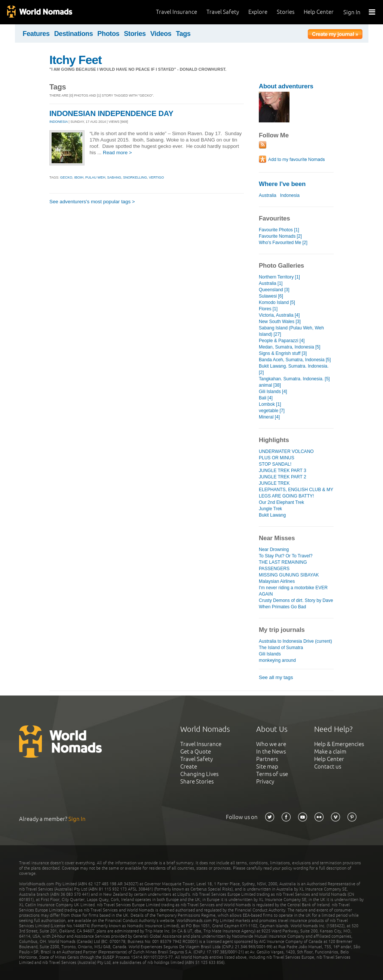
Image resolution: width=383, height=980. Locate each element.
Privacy (265, 781)
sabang (114, 177)
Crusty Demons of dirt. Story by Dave (296, 600)
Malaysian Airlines (277, 581)
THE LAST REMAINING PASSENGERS (283, 565)
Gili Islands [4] (273, 392)
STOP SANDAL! (275, 464)
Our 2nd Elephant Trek (281, 502)
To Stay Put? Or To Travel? (286, 556)
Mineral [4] (269, 417)
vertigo (156, 177)
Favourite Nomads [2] (280, 236)
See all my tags (276, 677)
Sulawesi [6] (271, 296)
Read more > (117, 153)
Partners (267, 759)
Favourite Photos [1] (279, 230)
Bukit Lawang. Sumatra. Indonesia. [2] (294, 369)
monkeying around (277, 660)
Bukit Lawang (272, 515)
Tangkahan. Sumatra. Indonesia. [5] (294, 379)
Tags (183, 34)
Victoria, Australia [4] (279, 315)
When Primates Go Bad (282, 607)
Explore (258, 12)
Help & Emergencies (339, 744)
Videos (161, 34)
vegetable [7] (272, 411)
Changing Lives (199, 774)
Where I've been (282, 184)
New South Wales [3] (280, 322)
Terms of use (272, 774)
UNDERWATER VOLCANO (286, 451)
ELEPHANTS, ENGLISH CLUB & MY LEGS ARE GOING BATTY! (296, 493)
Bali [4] (266, 398)
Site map (267, 766)
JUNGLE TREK (274, 483)
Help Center (319, 12)
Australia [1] (271, 283)
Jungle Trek (270, 509)
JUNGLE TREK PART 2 (283, 477)
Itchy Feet (76, 60)
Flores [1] (268, 309)
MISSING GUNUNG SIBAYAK (289, 575)
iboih (79, 177)
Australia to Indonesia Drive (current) (295, 641)
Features (36, 34)
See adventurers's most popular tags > (92, 202)
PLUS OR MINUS (277, 458)
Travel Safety (223, 12)
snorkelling (135, 177)
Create (189, 766)
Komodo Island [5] (277, 302)
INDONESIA (59, 122)
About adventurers (286, 86)
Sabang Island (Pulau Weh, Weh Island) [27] (291, 331)
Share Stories (197, 781)
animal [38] (270, 385)
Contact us (328, 766)
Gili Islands (270, 654)
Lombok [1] (270, 404)
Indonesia (290, 195)
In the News (271, 751)
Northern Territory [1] (279, 277)
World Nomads (39, 12)
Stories (286, 12)
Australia (268, 195)
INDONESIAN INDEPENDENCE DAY (111, 113)
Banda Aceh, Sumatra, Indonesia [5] (295, 360)
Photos (108, 34)
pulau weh (95, 177)
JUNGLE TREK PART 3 (283, 471)
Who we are (271, 744)
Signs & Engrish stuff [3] (283, 353)
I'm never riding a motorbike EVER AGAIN (293, 591)
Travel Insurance (177, 12)
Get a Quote (196, 751)
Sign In (352, 12)
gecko (66, 177)
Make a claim (330, 751)
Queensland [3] (274, 290)
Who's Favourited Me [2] (283, 243)
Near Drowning (274, 550)
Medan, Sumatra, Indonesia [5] (289, 347)
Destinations (74, 34)
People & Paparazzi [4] (282, 341)
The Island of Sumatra (281, 648)
